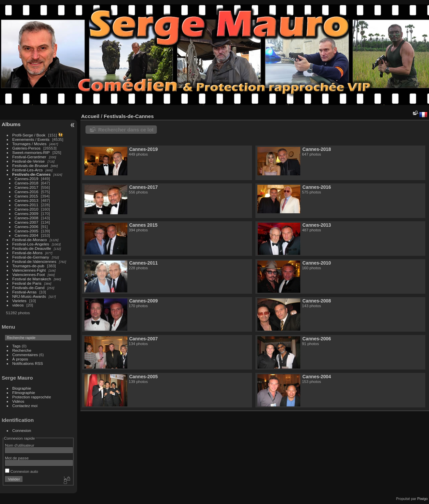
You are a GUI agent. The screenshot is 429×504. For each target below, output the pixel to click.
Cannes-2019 (27, 179)
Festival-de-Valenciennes (34, 261)
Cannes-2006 (27, 227)
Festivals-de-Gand (28, 288)
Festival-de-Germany (31, 257)
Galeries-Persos (26, 148)
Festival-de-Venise (29, 161)
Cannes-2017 (27, 187)
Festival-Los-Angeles (31, 244)
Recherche (22, 350)
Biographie (22, 388)
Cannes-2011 (27, 205)
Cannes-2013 (27, 200)
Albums (11, 124)
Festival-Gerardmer (29, 157)
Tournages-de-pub (28, 266)
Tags (17, 346)
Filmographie (24, 393)
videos (18, 305)
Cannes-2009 (27, 213)
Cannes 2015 (26, 196)
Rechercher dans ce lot (126, 130)
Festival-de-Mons (27, 253)
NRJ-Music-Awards (29, 296)
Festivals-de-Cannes (32, 174)
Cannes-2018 (27, 183)
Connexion (22, 430)
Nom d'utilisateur (20, 445)
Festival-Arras (25, 292)
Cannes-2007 (27, 222)
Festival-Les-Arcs (28, 170)
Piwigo (422, 499)
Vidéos (18, 401)
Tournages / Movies (29, 144)
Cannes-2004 (27, 235)
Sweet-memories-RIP (31, 152)
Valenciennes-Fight (29, 270)
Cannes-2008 (27, 218)
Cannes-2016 (27, 192)
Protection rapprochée (32, 397)
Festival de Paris (27, 283)
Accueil (90, 116)
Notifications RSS (28, 363)
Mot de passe (17, 458)
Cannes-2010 (27, 209)
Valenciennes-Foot (29, 274)
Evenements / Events (31, 139)
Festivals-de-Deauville (32, 248)
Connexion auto (22, 471)
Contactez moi (25, 406)
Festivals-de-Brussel (30, 165)
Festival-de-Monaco (30, 240)
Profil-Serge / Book (29, 135)
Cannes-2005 (27, 231)
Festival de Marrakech (32, 279)
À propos (20, 359)
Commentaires (25, 355)
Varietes (19, 301)
